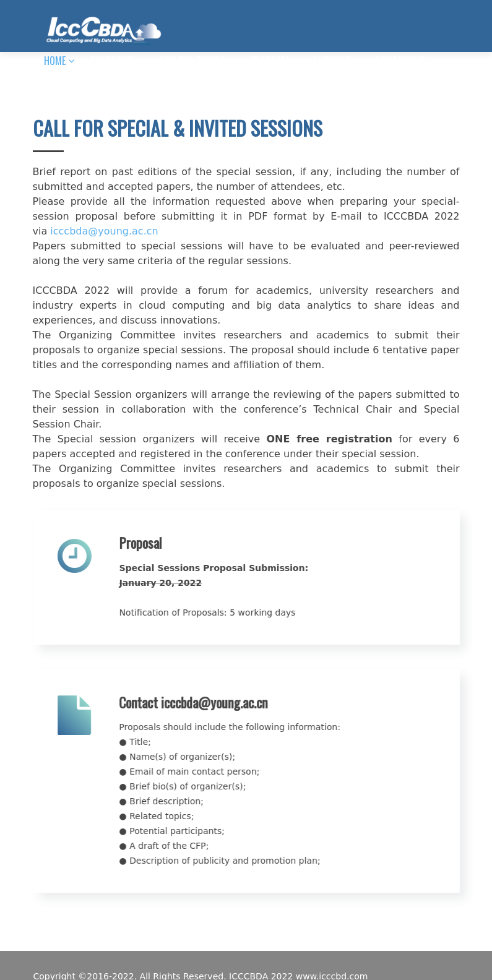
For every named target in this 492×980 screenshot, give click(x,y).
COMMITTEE (112, 61)
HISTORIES (140, 88)
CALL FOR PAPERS (192, 61)
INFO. (54, 88)
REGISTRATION (403, 61)
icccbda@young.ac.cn (104, 231)
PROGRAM (269, 61)
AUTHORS (332, 61)
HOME (55, 61)
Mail (96, 88)
